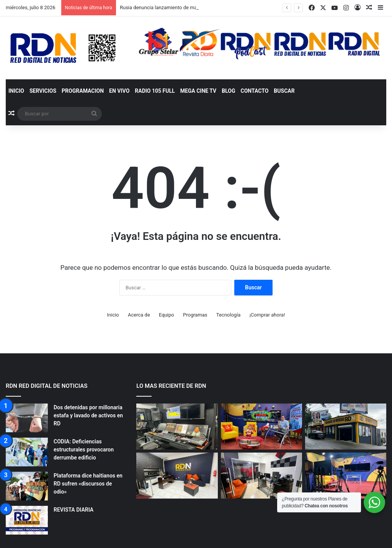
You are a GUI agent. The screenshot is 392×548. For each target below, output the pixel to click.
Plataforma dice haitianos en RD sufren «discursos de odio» (88, 484)
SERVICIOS (43, 91)
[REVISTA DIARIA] (27, 520)
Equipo (167, 315)
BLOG (228, 91)
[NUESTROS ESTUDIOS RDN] (177, 427)
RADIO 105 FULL (155, 91)
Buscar (284, 91)
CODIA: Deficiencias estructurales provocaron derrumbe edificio (84, 450)
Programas (195, 315)
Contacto (255, 91)
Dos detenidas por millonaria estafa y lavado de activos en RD (88, 415)
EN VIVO (119, 91)
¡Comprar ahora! (267, 315)
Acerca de (139, 315)
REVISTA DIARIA (73, 510)
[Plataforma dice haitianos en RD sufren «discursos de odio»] (27, 486)
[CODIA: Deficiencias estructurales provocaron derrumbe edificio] (27, 452)
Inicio (16, 91)
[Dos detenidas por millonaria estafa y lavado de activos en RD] (27, 418)
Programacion (83, 91)
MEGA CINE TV (198, 91)
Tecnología (229, 315)
